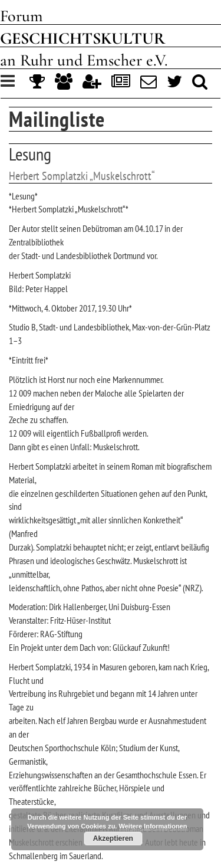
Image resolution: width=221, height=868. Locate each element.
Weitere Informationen (153, 826)
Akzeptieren (113, 838)
